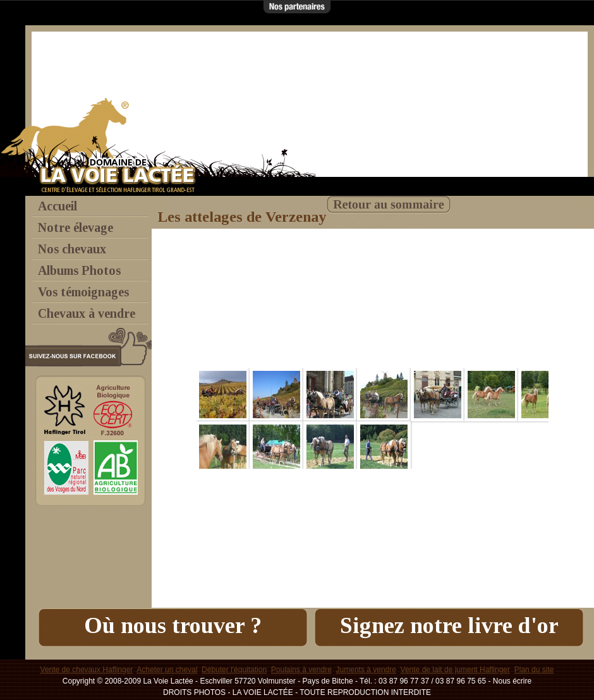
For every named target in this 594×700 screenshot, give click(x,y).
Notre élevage (76, 227)
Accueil (58, 206)
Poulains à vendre (301, 670)
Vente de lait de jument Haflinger (455, 670)
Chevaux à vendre (87, 313)
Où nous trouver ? (173, 625)
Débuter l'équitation (234, 670)
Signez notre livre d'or (449, 625)
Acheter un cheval (167, 670)
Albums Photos (79, 270)
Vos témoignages (83, 292)
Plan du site (534, 670)
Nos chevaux (72, 249)
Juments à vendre (366, 670)
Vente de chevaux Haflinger (87, 670)
